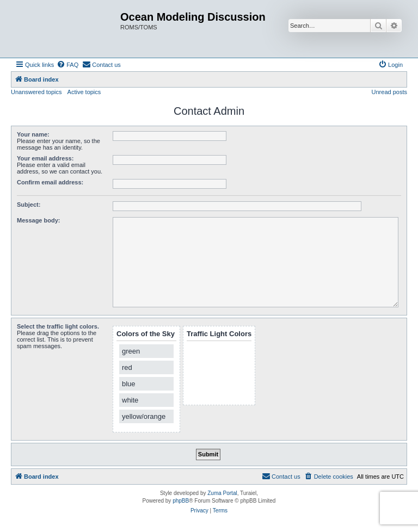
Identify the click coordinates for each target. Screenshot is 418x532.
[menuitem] (67, 65)
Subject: (29, 205)
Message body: (38, 220)
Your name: (33, 134)
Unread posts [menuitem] (389, 92)
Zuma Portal (222, 493)
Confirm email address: (50, 182)
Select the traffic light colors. (58, 326)
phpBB (181, 501)
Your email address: (45, 158)
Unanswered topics (36, 92)
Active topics (84, 92)
